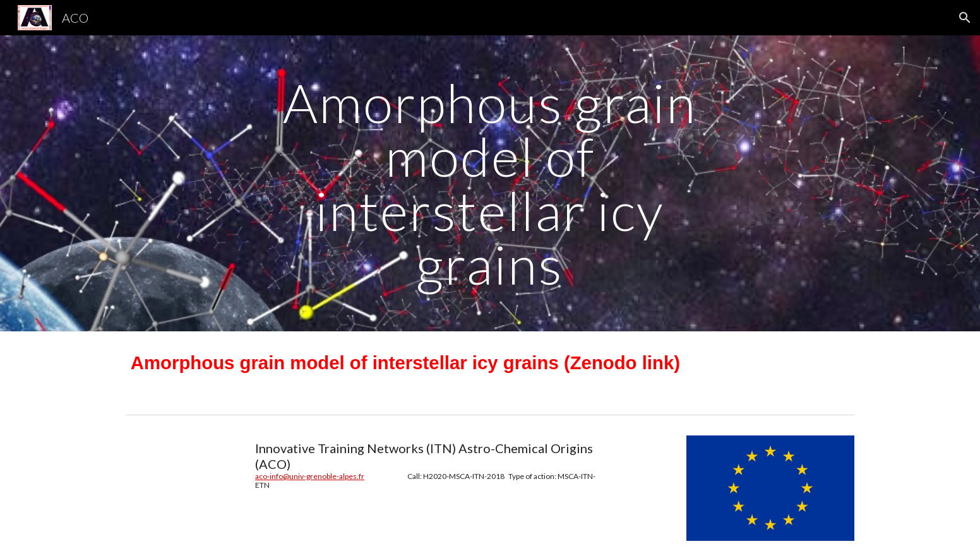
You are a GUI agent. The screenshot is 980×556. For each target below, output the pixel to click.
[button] (965, 18)
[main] (490, 183)
